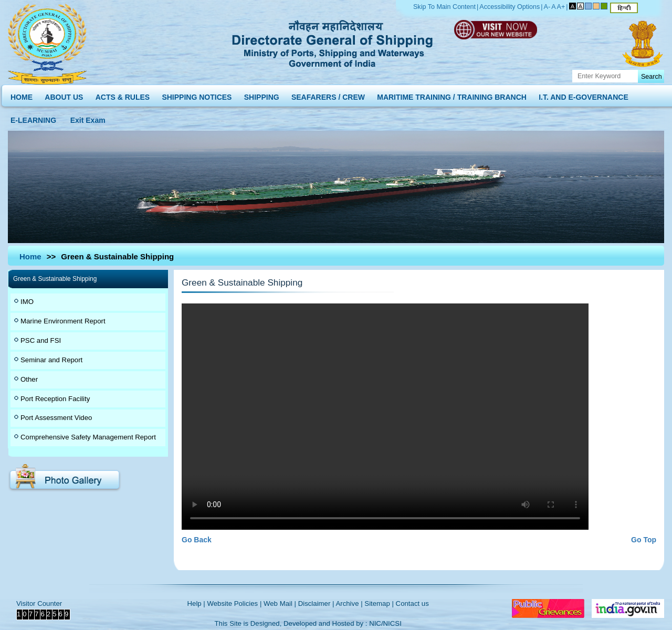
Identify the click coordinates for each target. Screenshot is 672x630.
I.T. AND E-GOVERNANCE (584, 95)
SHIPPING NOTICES (197, 95)
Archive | (349, 603)
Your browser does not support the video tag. (385, 417)
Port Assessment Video (56, 418)
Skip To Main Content (444, 7)
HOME (22, 95)
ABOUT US (64, 95)
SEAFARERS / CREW (328, 95)
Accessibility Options (510, 7)
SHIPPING (262, 95)
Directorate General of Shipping (333, 42)
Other (29, 379)
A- (547, 7)
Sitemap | (379, 603)
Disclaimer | (316, 603)
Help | (196, 603)
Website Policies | (234, 603)
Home (30, 256)
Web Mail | (280, 603)
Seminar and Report (51, 360)
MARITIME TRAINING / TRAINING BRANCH (452, 95)
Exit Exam (88, 118)
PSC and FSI (41, 340)
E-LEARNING (33, 118)
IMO (27, 302)
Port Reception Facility (55, 399)
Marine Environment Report (63, 321)
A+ (561, 7)
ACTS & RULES (123, 95)
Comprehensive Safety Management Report (88, 437)
